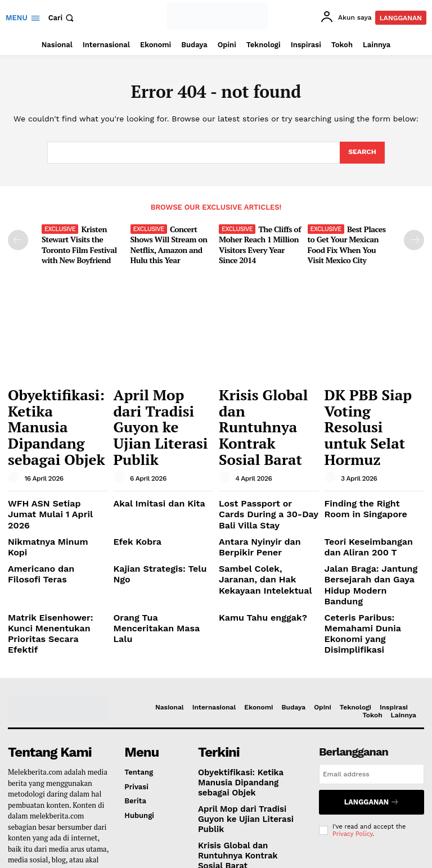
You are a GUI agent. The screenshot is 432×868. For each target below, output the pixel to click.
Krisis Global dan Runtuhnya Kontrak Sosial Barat (264, 398)
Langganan (372, 704)
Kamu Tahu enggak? (255, 537)
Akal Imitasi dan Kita (151, 449)
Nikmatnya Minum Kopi (49, 482)
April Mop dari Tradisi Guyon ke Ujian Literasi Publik (161, 398)
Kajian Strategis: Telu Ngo (159, 505)
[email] (372, 678)
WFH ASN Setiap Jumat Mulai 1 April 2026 (50, 454)
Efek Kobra (133, 482)
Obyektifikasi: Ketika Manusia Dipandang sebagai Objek (55, 398)
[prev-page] (18, 239)
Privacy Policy (352, 733)
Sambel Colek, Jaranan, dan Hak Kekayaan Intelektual (261, 513)
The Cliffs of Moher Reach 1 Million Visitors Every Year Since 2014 (258, 242)
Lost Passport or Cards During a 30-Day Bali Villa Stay (265, 458)
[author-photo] (15, 425)
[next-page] (414, 239)
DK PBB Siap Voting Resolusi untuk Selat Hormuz (371, 398)
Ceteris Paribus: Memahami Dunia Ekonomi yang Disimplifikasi (374, 545)
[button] (62, 18)
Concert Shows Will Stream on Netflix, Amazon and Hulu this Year (166, 242)
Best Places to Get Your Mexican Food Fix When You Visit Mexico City (348, 242)
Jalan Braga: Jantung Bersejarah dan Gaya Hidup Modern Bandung (373, 513)
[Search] (361, 153)
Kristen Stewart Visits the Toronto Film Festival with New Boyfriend (76, 242)
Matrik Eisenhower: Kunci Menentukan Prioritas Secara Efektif (54, 545)
